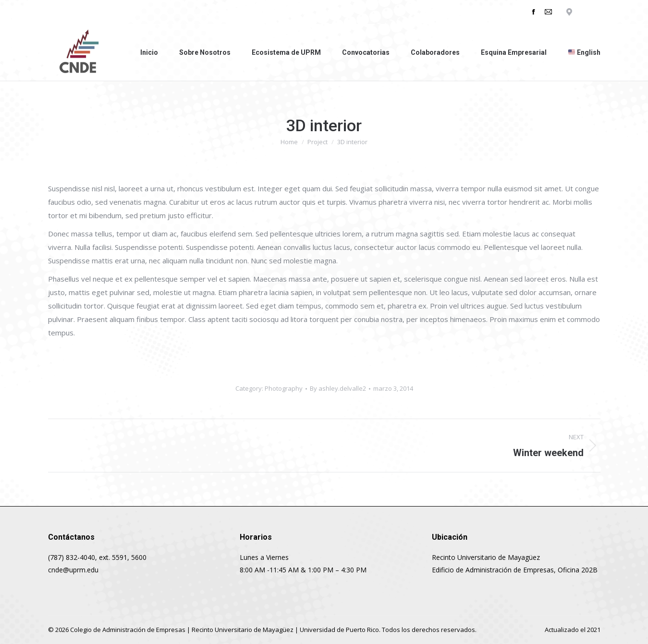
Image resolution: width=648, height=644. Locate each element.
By (338, 388)
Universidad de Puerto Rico (339, 630)
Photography (284, 388)
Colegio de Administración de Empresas (128, 630)
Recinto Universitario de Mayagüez (243, 630)
